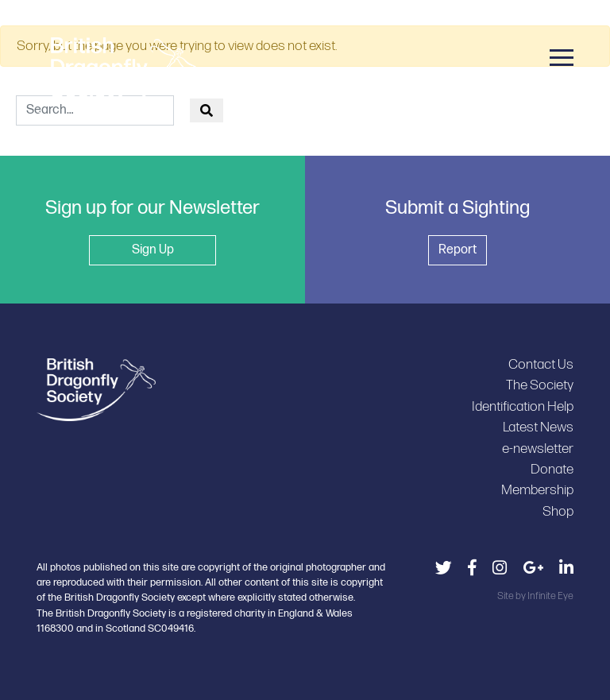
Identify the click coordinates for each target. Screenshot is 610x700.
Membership (537, 490)
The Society (540, 385)
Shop (558, 511)
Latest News (538, 427)
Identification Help (523, 406)
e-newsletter (538, 449)
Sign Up (153, 250)
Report (457, 250)
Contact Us (541, 364)
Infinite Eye (550, 596)
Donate (552, 469)
